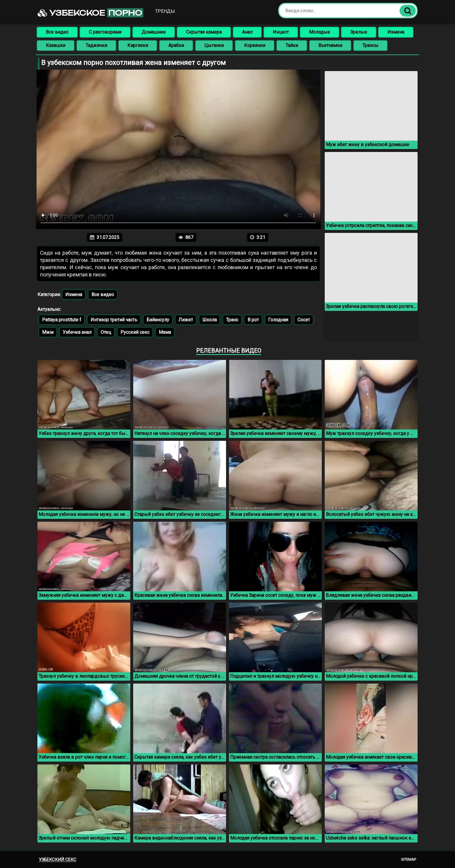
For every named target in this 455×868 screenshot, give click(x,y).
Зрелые (359, 32)
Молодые (319, 32)
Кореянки (255, 45)
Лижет (186, 320)
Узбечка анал (77, 332)
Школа (210, 320)
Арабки (176, 45)
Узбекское (91, 13)
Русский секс (135, 332)
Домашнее (154, 32)
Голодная (278, 320)
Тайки (292, 45)
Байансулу (158, 320)
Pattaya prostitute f (62, 320)
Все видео (57, 32)
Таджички (96, 45)
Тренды (165, 11)
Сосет (304, 320)
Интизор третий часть (114, 320)
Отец (106, 332)
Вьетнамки (330, 45)
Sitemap (409, 859)
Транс (232, 320)
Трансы (370, 45)
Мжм (48, 332)
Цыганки (214, 45)
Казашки (56, 45)
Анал (247, 32)
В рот (253, 320)
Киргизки (138, 45)
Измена (396, 32)
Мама (165, 332)
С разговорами (105, 32)
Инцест (281, 32)
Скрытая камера (204, 32)
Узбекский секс (58, 860)
